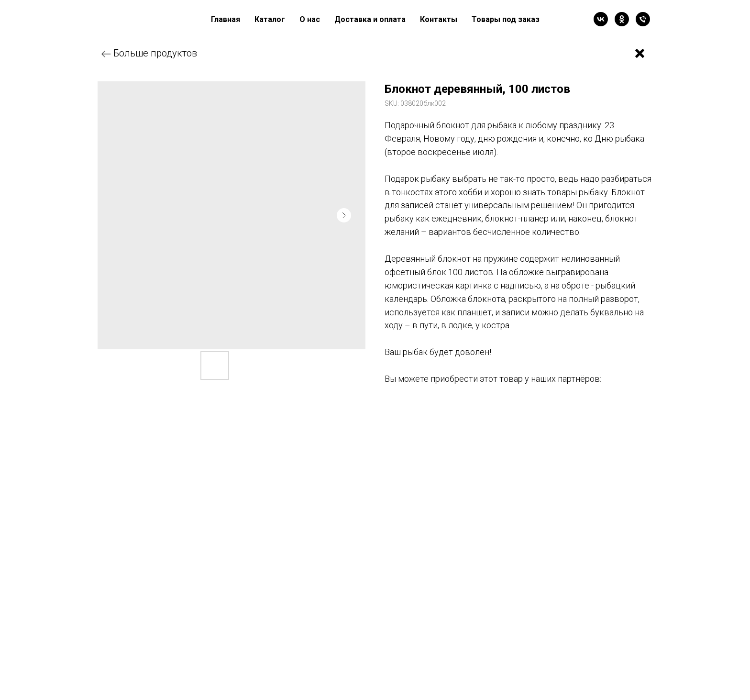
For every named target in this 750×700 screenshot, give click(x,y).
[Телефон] (643, 19)
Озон (497, 410)
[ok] (622, 19)
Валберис (420, 410)
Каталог (270, 19)
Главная (226, 19)
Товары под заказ (506, 19)
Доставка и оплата (370, 19)
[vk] (601, 19)
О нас (310, 19)
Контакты (439, 19)
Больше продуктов (155, 53)
